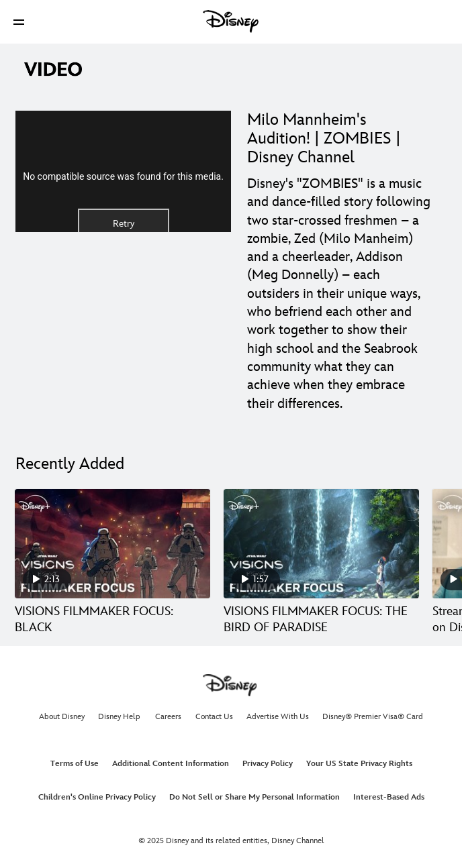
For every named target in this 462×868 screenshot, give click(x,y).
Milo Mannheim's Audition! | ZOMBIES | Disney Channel (324, 139)
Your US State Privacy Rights (359, 764)
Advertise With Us (278, 717)
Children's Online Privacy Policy (97, 797)
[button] (19, 22)
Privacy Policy (268, 764)
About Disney (62, 717)
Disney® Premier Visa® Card (373, 717)
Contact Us (214, 717)
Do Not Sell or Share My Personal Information (255, 797)
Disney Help (119, 717)
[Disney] (231, 21)
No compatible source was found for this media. (123, 176)
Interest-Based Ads (389, 797)
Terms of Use (75, 764)
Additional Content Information (171, 764)
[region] (123, 171)
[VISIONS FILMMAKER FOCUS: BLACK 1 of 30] (112, 544)
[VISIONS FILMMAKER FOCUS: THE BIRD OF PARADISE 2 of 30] (321, 544)
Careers (168, 717)
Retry (124, 224)
